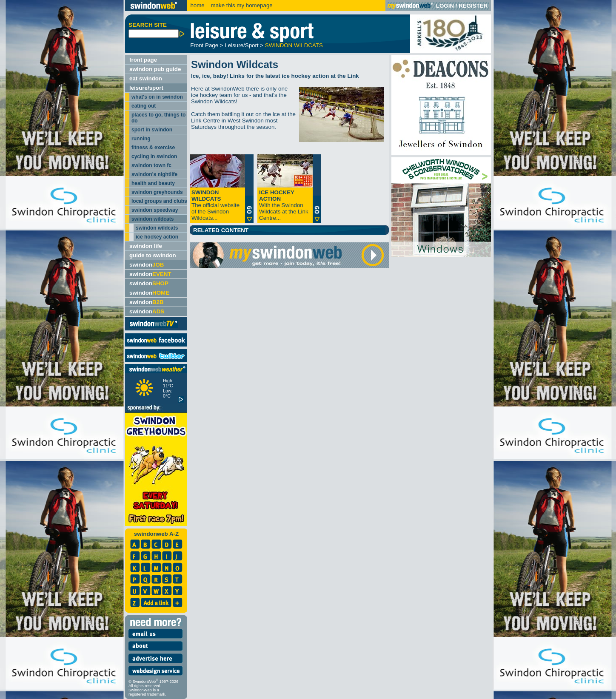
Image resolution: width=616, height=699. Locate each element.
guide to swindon (153, 255)
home (197, 5)
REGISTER (473, 6)
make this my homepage (241, 5)
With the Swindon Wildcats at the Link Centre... (284, 205)
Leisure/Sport (241, 45)
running (141, 139)
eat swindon (146, 78)
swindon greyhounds (157, 192)
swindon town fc (151, 165)
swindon (147, 265)
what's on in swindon (157, 97)
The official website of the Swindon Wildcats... (215, 205)
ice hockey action (157, 237)
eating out (144, 106)
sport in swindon (152, 130)
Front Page (204, 45)
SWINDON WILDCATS (294, 45)
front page (143, 60)
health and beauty (153, 183)
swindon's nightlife (154, 174)
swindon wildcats (153, 219)
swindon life (146, 246)
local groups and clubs (159, 201)
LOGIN (445, 6)
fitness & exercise (153, 148)
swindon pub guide (155, 69)
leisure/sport (146, 88)
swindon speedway (155, 210)
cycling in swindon (154, 156)
